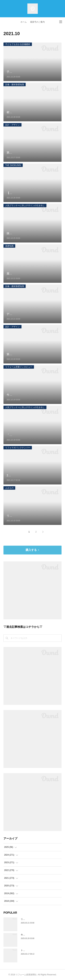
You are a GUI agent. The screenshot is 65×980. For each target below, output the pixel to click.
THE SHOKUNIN (13, 165)
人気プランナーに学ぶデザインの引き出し (25, 206)
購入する (31, 550)
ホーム (24, 22)
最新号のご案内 (37, 22)
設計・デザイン (12, 125)
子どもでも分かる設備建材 (18, 44)
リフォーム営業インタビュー (19, 367)
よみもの (9, 488)
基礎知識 (9, 246)
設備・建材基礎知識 (15, 85)
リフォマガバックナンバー (18, 448)
